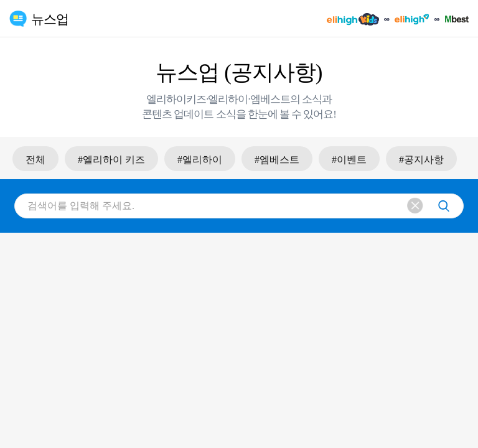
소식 (312, 99)
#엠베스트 (277, 160)
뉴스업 (50, 19)
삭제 (415, 206)
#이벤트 (349, 160)
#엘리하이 (200, 160)
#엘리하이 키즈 (111, 160)
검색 (444, 206)
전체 (35, 160)
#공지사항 (421, 160)
